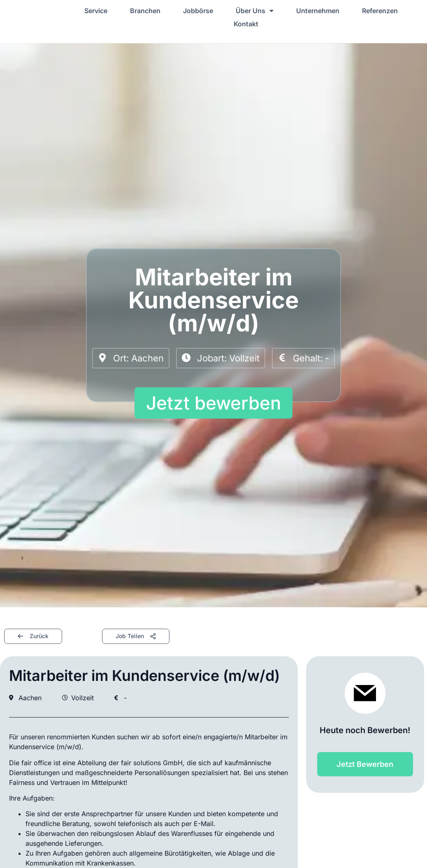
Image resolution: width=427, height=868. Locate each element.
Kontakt (246, 24)
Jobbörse (198, 11)
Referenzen (380, 11)
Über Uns (255, 11)
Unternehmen (318, 11)
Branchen (145, 11)
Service (96, 11)
